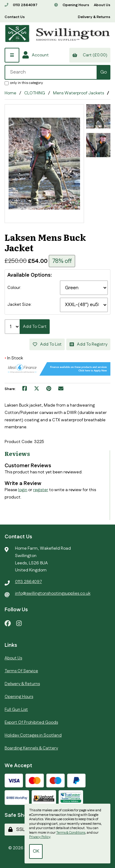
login (23, 490)
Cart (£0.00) (90, 55)
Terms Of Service (21, 671)
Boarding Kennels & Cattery (31, 748)
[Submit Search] (103, 72)
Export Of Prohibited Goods (31, 722)
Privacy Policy (40, 837)
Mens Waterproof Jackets (79, 93)
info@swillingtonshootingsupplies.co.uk (53, 593)
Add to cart (35, 327)
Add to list (47, 344)
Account (36, 55)
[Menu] (12, 55)
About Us (102, 5)
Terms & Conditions (71, 833)
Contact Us (15, 17)
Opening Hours (72, 5)
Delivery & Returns (94, 17)
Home (10, 93)
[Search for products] (51, 72)
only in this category (24, 83)
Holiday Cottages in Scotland (33, 735)
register (41, 490)
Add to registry (88, 344)
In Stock (14, 358)
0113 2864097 (21, 5)
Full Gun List (16, 710)
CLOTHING (35, 93)
